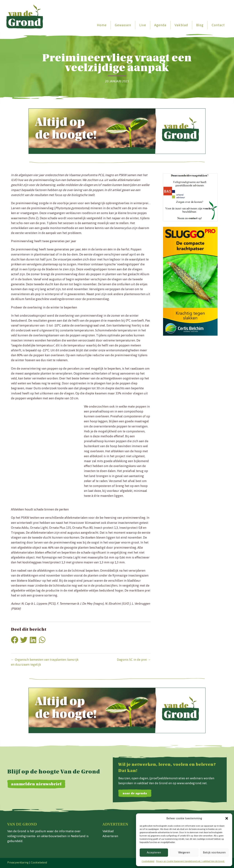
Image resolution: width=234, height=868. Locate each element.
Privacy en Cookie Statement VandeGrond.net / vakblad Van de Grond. (190, 861)
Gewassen (121, 25)
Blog (198, 25)
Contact (216, 25)
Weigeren (184, 852)
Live (141, 25)
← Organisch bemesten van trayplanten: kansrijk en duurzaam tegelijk (45, 662)
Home (100, 25)
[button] (227, 818)
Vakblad (179, 25)
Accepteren (154, 852)
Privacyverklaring (18, 862)
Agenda (158, 25)
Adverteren (110, 836)
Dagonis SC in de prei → (134, 660)
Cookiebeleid (148, 861)
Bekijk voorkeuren (214, 852)
